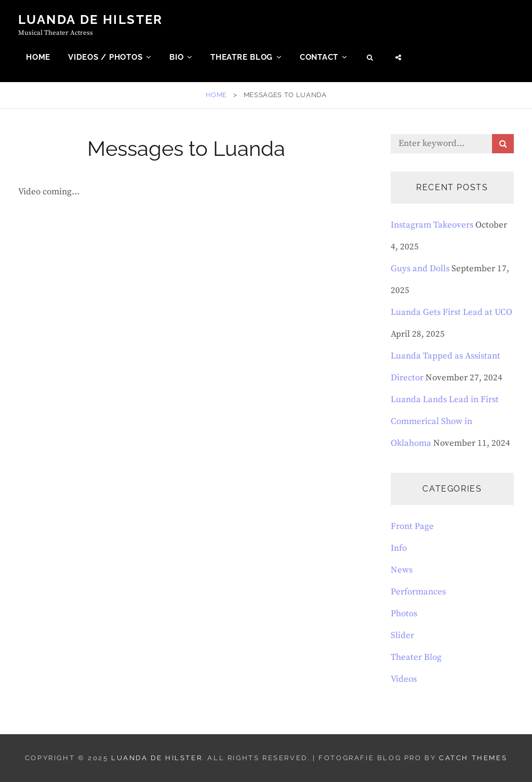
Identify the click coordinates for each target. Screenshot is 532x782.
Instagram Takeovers (432, 225)
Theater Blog (416, 657)
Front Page (412, 526)
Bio (176, 57)
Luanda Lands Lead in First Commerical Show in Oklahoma (445, 421)
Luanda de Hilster (91, 19)
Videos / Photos (105, 57)
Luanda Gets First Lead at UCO (451, 312)
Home (38, 57)
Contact (319, 57)
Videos (404, 679)
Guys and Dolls (420, 269)
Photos (404, 614)
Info (399, 548)
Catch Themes (473, 758)
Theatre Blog (242, 57)
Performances (418, 592)
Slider (402, 635)
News (402, 570)
